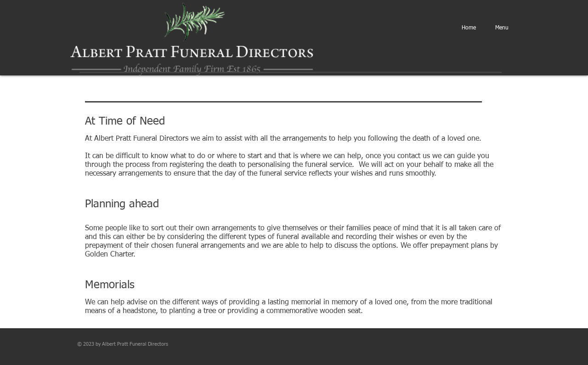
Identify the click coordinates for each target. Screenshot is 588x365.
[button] (502, 28)
